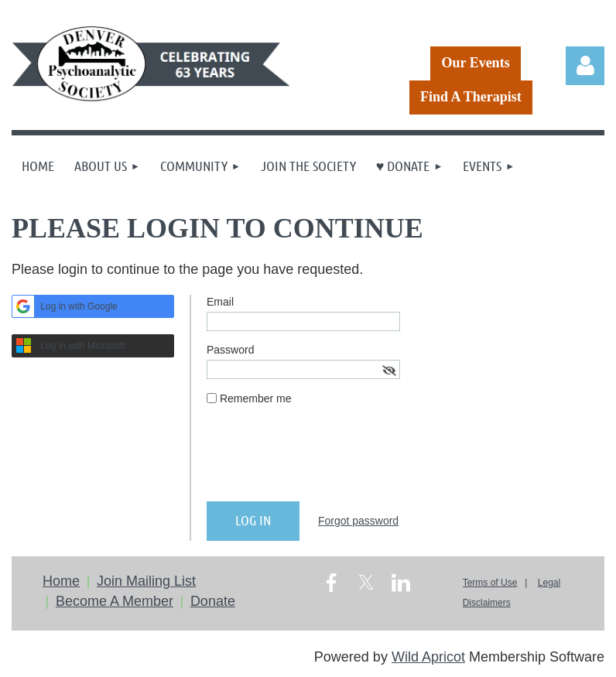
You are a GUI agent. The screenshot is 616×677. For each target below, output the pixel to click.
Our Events (475, 63)
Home (61, 581)
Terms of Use (490, 583)
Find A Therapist (471, 97)
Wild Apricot (428, 657)
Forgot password (358, 521)
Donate (213, 601)
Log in (585, 66)
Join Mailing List (146, 581)
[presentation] (324, 460)
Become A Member (115, 601)
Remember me (256, 398)
